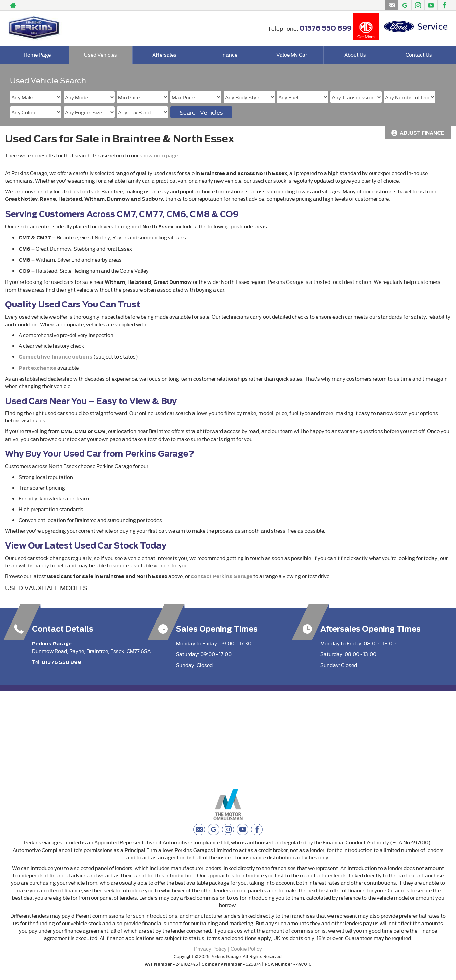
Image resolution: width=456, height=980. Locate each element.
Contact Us (419, 55)
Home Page (37, 55)
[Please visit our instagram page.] (418, 5)
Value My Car (292, 55)
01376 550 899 (326, 28)
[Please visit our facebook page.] (444, 5)
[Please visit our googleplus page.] (405, 5)
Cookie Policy (246, 949)
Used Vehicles (101, 55)
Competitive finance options (55, 357)
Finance (228, 55)
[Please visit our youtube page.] (431, 5)
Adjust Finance (422, 133)
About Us (355, 55)
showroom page (159, 155)
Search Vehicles (201, 112)
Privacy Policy (210, 949)
